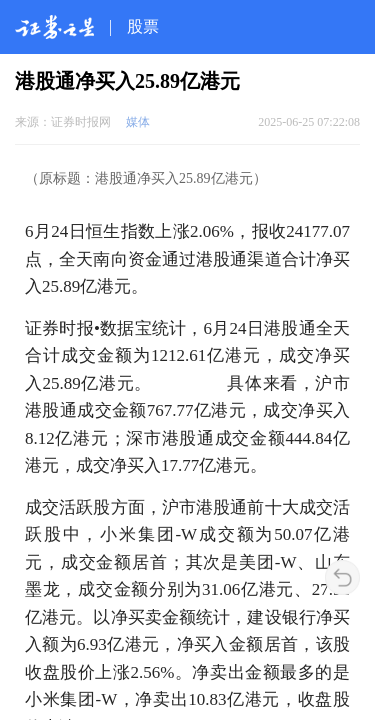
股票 (143, 26)
